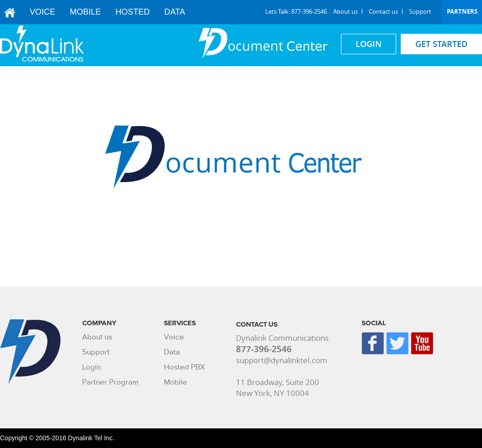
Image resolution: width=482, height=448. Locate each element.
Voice (42, 12)
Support (420, 11)
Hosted (133, 12)
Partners (462, 11)
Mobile (85, 12)
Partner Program (110, 382)
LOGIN (369, 44)
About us (346, 11)
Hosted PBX (184, 367)
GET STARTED (441, 44)
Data (175, 12)
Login (92, 367)
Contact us (383, 11)
